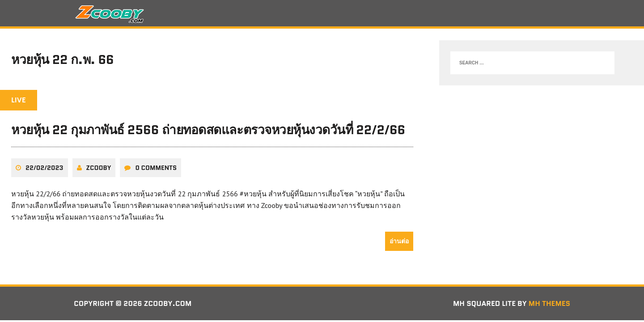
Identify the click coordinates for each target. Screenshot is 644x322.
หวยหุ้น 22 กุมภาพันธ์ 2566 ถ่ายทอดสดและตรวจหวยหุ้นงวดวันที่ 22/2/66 (208, 130)
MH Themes (549, 303)
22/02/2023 (44, 168)
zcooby (99, 168)
